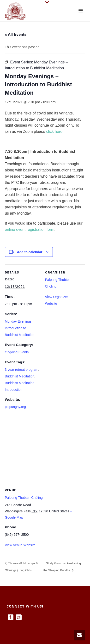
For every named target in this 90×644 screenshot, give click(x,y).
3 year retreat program (21, 370)
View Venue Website (20, 545)
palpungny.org (15, 407)
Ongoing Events (17, 352)
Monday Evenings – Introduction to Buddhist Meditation (20, 328)
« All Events (16, 34)
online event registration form (30, 229)
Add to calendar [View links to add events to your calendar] (30, 252)
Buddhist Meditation (20, 376)
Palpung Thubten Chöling (24, 498)
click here (54, 131)
